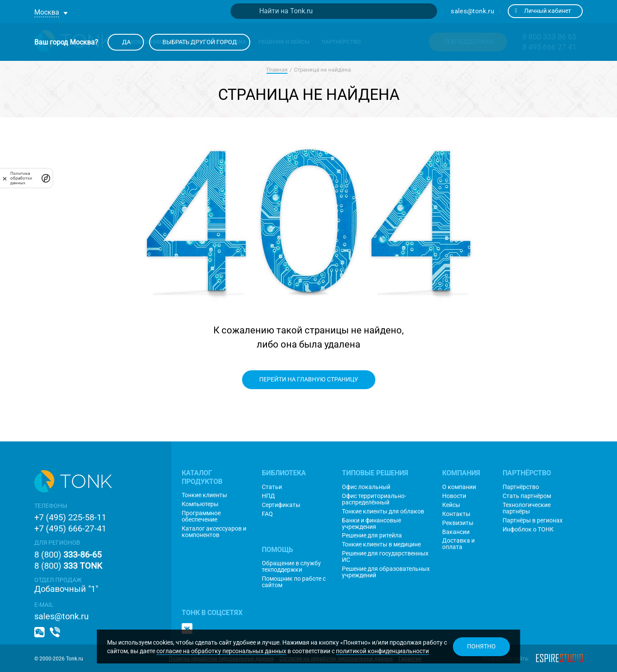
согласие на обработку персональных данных (221, 651)
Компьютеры (200, 504)
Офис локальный (366, 487)
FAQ (267, 514)
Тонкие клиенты (204, 495)
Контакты (456, 514)
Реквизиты (458, 523)
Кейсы (451, 505)
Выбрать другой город (200, 42)
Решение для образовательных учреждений (386, 572)
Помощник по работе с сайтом (294, 582)
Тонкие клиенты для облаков (383, 511)
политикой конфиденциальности (382, 651)
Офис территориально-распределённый (374, 499)
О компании (459, 487)
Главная (277, 70)
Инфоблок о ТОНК (528, 529)
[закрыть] (5, 178)
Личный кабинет (543, 11)
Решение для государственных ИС (385, 557)
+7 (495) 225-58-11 (70, 517)
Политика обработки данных (21, 178)
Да (126, 42)
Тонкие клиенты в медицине (381, 544)
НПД (268, 496)
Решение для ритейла (372, 535)
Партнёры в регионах (533, 520)
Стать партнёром (527, 496)
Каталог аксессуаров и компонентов (214, 532)
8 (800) (68, 555)
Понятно (481, 646)
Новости (454, 496)
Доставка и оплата (458, 544)
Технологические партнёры (527, 508)
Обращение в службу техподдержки (291, 567)
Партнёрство (521, 487)
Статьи (272, 487)
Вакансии (456, 532)
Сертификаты (281, 505)
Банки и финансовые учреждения (371, 524)
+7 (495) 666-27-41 (70, 528)
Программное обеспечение (201, 516)
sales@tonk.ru (472, 11)
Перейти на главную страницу (309, 379)
